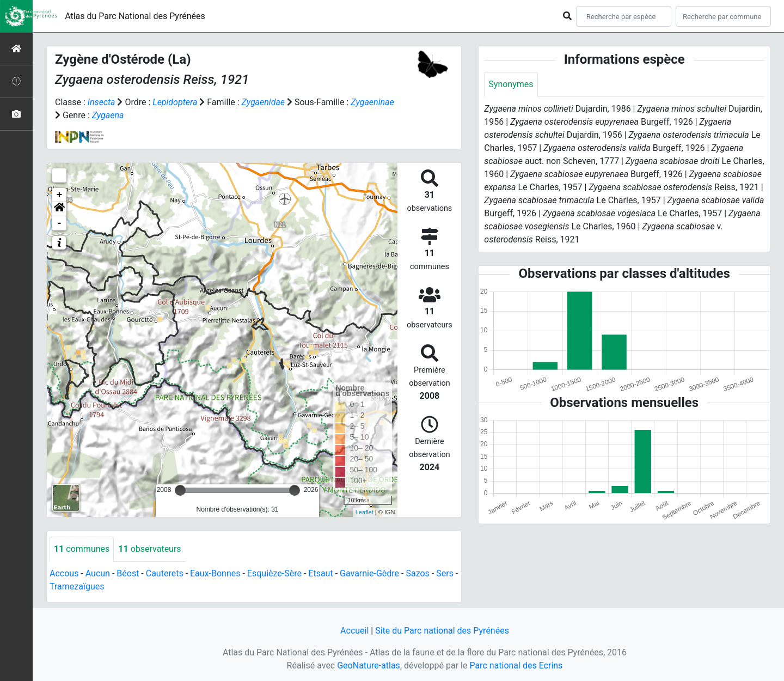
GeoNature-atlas (369, 665)
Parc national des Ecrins (516, 665)
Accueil (354, 631)
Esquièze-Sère (274, 573)
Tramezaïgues (77, 586)
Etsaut (320, 573)
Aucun (98, 573)
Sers (445, 573)
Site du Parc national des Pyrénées (442, 631)
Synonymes (511, 84)
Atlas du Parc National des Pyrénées (135, 16)
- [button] (60, 223)
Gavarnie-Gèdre (369, 573)
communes (82, 549)
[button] (59, 209)
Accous (64, 573)
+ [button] (60, 195)
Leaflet (365, 512)
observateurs (149, 549)
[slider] (180, 490)
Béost (128, 573)
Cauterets (165, 573)
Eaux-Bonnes (215, 573)
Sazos (417, 573)
